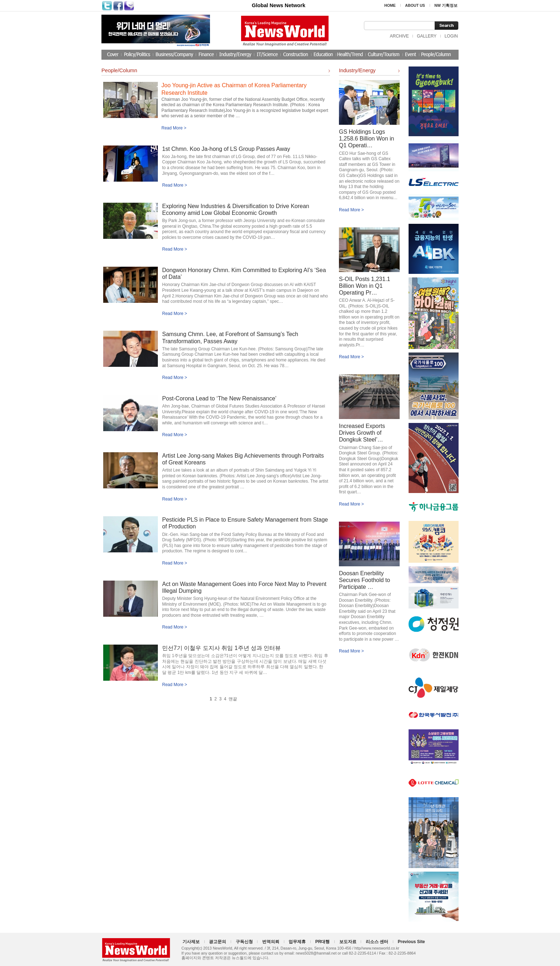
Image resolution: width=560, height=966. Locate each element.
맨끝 (233, 699)
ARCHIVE (399, 36)
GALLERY (427, 36)
